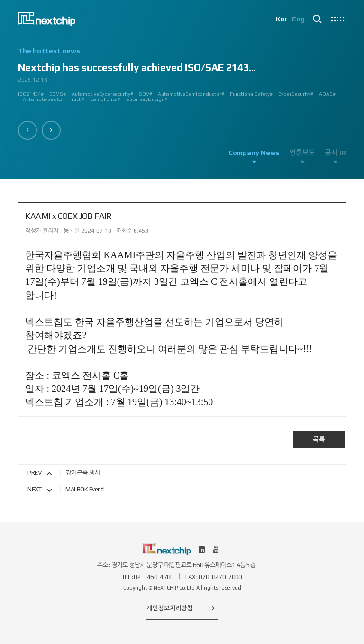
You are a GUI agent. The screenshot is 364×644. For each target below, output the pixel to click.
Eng (298, 19)
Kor (282, 19)
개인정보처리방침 (182, 608)
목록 (318, 439)
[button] (27, 130)
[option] (182, 78)
